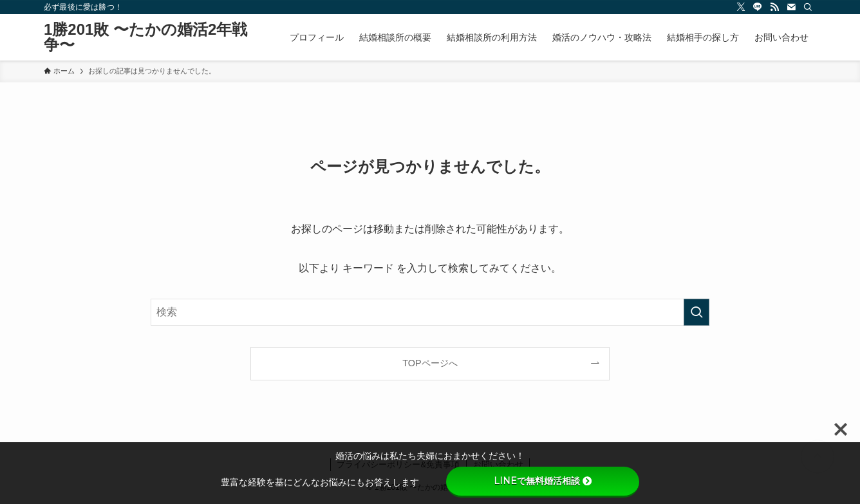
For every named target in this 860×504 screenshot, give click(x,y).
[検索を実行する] (696, 312)
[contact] (791, 7)
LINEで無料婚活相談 (543, 481)
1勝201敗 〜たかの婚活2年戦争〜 (145, 37)
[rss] (774, 7)
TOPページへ (430, 363)
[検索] (808, 7)
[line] (758, 7)
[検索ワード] (430, 312)
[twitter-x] (741, 7)
